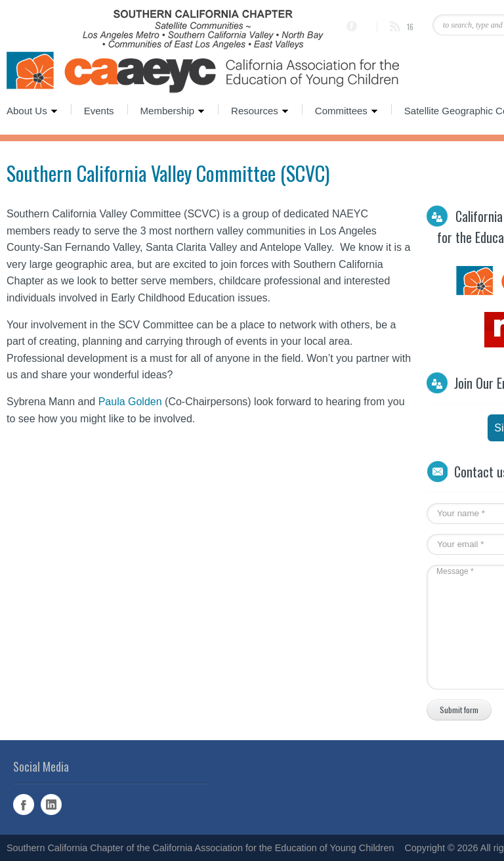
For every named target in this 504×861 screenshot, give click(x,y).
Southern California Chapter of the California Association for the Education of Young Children (200, 848)
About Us (32, 110)
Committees (340, 110)
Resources (253, 110)
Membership (166, 110)
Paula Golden (130, 402)
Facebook (24, 805)
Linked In (51, 805)
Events (99, 110)
